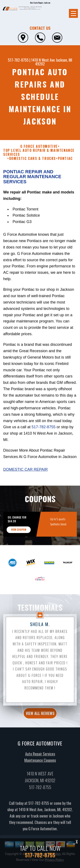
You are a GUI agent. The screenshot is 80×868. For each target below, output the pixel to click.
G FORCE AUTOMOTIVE (39, 151)
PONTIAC (65, 163)
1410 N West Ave (43, 60)
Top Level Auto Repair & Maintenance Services (39, 157)
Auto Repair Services (40, 758)
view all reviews (40, 717)
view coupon (19, 534)
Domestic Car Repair (25, 473)
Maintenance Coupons (40, 764)
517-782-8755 (18, 60)
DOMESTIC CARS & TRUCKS (33, 163)
